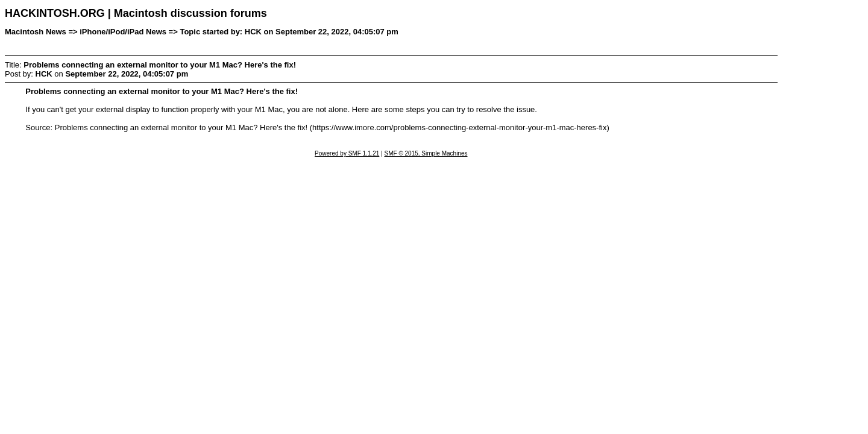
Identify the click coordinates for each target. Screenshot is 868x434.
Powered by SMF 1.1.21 (347, 153)
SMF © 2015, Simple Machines (426, 153)
